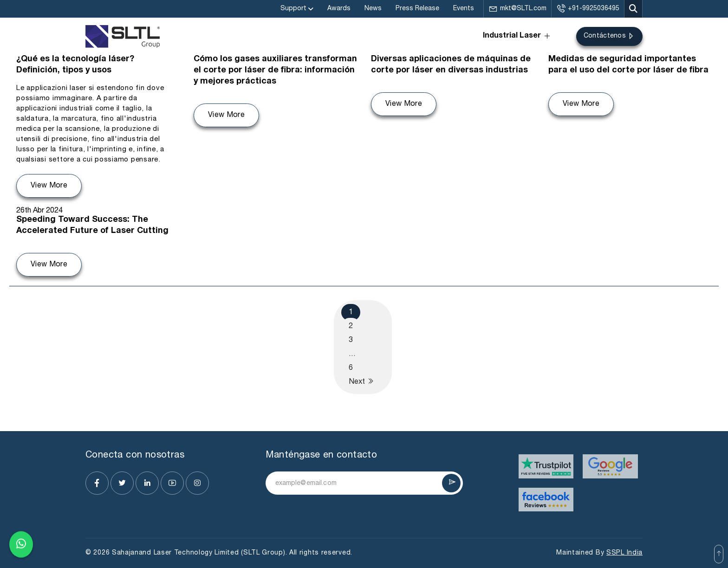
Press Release (417, 9)
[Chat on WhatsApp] (21, 544)
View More (49, 186)
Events (464, 9)
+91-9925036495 (588, 9)
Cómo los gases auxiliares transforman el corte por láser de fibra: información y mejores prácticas (275, 71)
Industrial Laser (517, 36)
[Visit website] (546, 466)
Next (361, 381)
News (373, 9)
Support (293, 9)
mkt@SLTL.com (517, 9)
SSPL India (624, 553)
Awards (339, 9)
